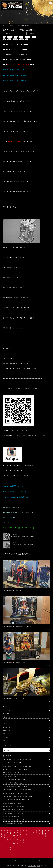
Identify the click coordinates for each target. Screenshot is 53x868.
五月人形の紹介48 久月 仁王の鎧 (13, 813)
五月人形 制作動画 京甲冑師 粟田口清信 (15, 793)
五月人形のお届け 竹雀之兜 (11, 773)
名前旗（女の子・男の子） (14, 838)
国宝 (4, 37)
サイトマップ (27, 860)
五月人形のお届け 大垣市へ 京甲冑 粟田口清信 (17, 759)
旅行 (4, 737)
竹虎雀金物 (34, 37)
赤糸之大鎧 (15, 39)
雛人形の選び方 (1, 835)
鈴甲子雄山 (21, 39)
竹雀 (4, 39)
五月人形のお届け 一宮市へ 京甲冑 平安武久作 (17, 790)
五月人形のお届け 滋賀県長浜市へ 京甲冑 (15, 776)
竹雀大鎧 (9, 39)
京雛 (4, 734)
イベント (5, 710)
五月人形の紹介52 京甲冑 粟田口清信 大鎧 (16, 800)
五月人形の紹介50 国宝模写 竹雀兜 (13, 806)
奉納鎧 (16, 37)
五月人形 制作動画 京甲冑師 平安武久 (14, 779)
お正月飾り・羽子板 (24, 836)
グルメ (4, 713)
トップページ (49, 834)
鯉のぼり (5, 740)
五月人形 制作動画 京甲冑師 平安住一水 (15, 786)
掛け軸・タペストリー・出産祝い (11, 841)
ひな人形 (5, 717)
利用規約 (39, 866)
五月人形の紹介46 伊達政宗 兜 (12, 816)
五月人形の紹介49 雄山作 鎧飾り (13, 810)
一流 (4, 724)
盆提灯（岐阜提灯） (8, 836)
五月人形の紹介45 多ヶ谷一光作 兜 (13, 820)
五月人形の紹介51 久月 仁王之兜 (13, 803)
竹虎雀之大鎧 (27, 37)
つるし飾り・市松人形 (17, 837)
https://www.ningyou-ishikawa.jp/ (16, 54)
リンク (16, 860)
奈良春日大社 (10, 37)
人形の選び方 (5, 834)
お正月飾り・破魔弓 (20, 836)
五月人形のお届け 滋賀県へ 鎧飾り (13, 783)
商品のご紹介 (43, 834)
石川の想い (46, 833)
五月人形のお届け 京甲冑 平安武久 (14, 763)
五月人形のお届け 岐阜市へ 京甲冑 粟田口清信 (17, 766)
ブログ (5, 720)
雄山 (27, 39)
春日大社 (21, 37)
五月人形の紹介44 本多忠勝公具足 (13, 823)
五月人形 (5, 727)
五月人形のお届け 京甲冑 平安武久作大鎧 (15, 769)
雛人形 (40, 832)
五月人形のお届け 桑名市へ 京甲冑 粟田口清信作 (18, 796)
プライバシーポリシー (37, 860)
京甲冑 (5, 730)
